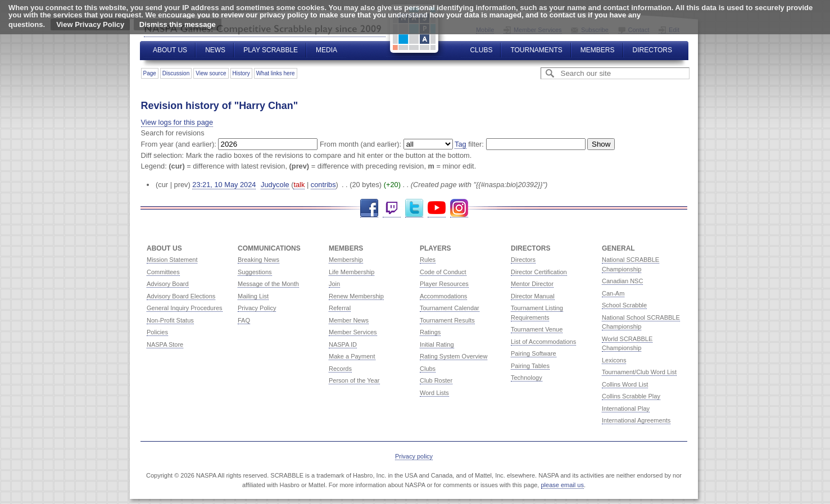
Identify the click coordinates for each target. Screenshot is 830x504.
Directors (652, 50)
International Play (626, 408)
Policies (157, 332)
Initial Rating (437, 344)
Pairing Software (534, 353)
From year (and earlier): (179, 144)
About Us (170, 50)
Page (150, 73)
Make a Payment (352, 356)
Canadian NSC (622, 281)
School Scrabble (624, 305)
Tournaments (536, 50)
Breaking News (258, 260)
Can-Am (613, 293)
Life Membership (351, 272)
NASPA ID (343, 344)
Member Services (353, 332)
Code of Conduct (443, 272)
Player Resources (444, 284)
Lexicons (614, 360)
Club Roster (436, 380)
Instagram (459, 208)
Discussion (176, 73)
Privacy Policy (257, 308)
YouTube (437, 208)
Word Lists (434, 393)
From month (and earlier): (360, 144)
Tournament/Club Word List (639, 372)
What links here (276, 73)
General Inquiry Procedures (185, 308)
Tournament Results (447, 320)
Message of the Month (268, 284)
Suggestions (255, 272)
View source (211, 73)
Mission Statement (172, 260)
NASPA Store (165, 344)
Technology (527, 378)
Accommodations (443, 296)
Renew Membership (356, 296)
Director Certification (539, 272)
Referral (340, 308)
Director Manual (533, 296)
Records (340, 369)
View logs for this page (177, 122)
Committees (163, 272)
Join (334, 284)
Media (326, 50)
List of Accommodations (543, 342)
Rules (428, 260)
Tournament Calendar (450, 308)
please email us (563, 485)
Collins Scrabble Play (631, 396)
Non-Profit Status (170, 320)
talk (299, 185)
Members (598, 50)
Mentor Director (532, 284)
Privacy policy (414, 456)
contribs (323, 185)
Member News (349, 320)
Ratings (430, 332)
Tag (461, 144)
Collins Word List (625, 384)
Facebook (369, 208)
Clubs (481, 50)
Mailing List (253, 296)
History (241, 73)
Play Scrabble (271, 50)
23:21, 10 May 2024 (224, 185)
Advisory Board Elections (181, 296)
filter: (469, 144)
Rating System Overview (453, 356)
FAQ (244, 320)
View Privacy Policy (90, 24)
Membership (346, 260)
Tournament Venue (537, 329)
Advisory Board (168, 284)
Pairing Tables (530, 366)
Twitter (414, 208)
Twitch (392, 208)
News (215, 50)
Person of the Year (354, 380)
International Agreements (636, 420)
